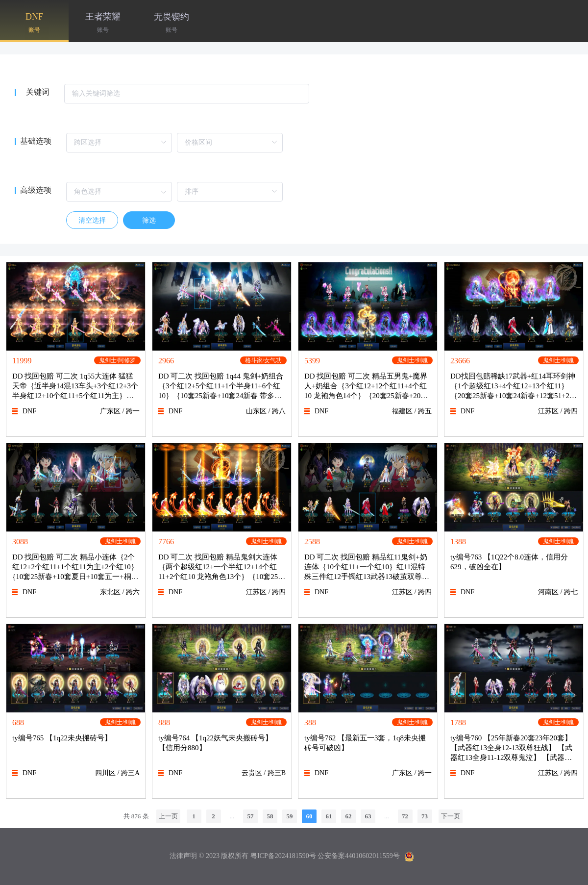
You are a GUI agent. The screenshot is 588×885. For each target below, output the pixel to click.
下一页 (451, 816)
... (232, 816)
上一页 (168, 816)
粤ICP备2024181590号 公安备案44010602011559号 (325, 856)
